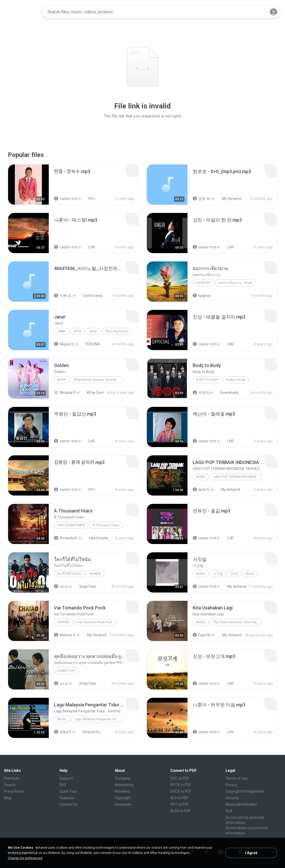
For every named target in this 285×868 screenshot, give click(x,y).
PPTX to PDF (181, 785)
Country (203, 283)
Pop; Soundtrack (71, 525)
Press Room (14, 791)
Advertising (124, 785)
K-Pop (62, 380)
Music (201, 477)
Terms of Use (237, 778)
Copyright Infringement (245, 791)
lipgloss (202, 296)
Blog (8, 798)
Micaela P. (65, 393)
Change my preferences (25, 858)
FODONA (90, 344)
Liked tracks (90, 296)
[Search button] (259, 12)
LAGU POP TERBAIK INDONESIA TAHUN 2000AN (238, 477)
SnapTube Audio (87, 586)
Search (10, 785)
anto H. (201, 490)
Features (67, 798)
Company (123, 778)
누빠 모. (63, 296)
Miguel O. (64, 344)
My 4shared (229, 199)
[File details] (28, 185)
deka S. (63, 732)
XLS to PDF (179, 798)
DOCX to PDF (181, 791)
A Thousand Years (106, 525)
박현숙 (201, 393)
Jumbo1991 (66, 671)
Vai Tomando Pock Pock (95, 622)
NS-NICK (95, 574)
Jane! (62, 331)
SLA (229, 811)
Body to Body (207, 380)
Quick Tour (68, 791)
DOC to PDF (180, 778)
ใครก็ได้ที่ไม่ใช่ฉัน (69, 574)
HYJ (89, 199)
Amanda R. (66, 538)
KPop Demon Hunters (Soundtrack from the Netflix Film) (98, 380)
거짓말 (218, 574)
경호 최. (202, 199)
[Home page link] (21, 12)
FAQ (63, 785)
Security (232, 798)
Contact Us (68, 804)
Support (66, 778)
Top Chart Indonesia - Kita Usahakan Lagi (238, 622)
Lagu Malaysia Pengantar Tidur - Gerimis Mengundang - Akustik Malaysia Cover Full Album (99, 719)
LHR (89, 247)
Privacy (232, 785)
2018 (77, 331)
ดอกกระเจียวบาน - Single (235, 283)
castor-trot (66, 199)
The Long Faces (116, 331)
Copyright (123, 798)
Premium (12, 778)
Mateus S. (65, 635)
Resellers (122, 791)
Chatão (63, 622)
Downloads (227, 393)
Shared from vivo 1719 (90, 732)
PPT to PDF (180, 804)
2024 (234, 574)
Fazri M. (202, 635)
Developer (123, 804)
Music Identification (241, 804)
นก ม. (61, 586)
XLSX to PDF (180, 811)
